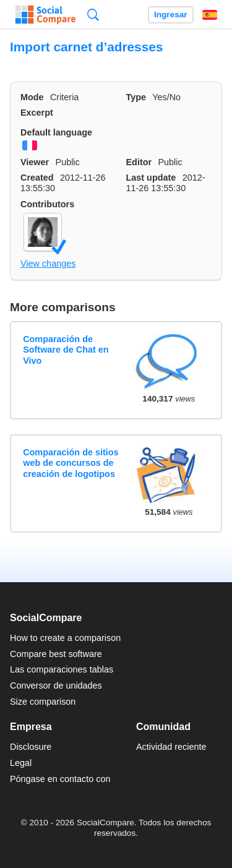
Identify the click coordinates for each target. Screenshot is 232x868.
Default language (56, 132)
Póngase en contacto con (60, 779)
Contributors (47, 204)
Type (136, 97)
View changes (48, 264)
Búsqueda (93, 15)
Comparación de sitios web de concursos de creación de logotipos (71, 463)
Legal (21, 763)
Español (210, 15)
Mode (32, 97)
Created (37, 178)
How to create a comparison (65, 638)
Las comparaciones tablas (62, 669)
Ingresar (171, 15)
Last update (151, 178)
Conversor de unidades (56, 685)
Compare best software (56, 654)
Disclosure (31, 747)
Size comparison (43, 702)
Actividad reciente (171, 747)
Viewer (35, 162)
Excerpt (37, 113)
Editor (139, 162)
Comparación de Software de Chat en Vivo (66, 350)
